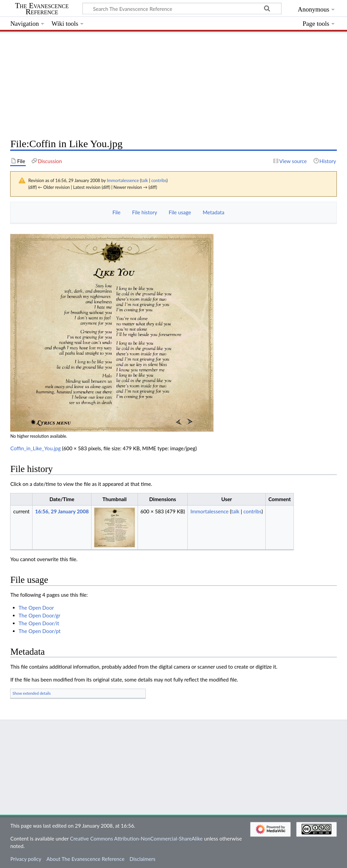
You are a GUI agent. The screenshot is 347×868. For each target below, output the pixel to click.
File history (145, 212)
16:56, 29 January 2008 (62, 511)
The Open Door (36, 608)
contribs (159, 180)
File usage (180, 212)
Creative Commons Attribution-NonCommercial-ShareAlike (137, 839)
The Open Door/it (39, 623)
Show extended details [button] (32, 693)
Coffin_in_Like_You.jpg (35, 448)
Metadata (213, 212)
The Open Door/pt (40, 631)
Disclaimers (142, 859)
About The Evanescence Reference (85, 859)
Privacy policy (26, 859)
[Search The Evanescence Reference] (182, 8)
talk (144, 180)
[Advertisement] (173, 83)
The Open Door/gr (39, 615)
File (117, 212)
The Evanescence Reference (42, 9)
